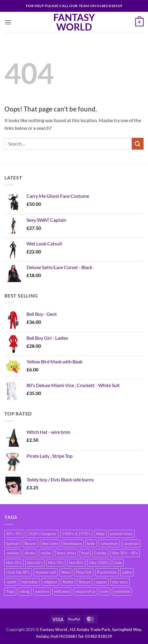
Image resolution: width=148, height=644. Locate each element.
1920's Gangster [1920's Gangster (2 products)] (42, 534)
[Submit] (138, 144)
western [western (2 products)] (42, 591)
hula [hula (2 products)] (118, 563)
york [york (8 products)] (105, 591)
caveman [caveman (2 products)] (131, 543)
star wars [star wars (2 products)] (120, 582)
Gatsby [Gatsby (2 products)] (100, 553)
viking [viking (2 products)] (25, 591)
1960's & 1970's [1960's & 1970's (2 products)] (76, 534)
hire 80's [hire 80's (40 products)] (76, 563)
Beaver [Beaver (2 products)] (31, 543)
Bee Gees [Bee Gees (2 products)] (50, 543)
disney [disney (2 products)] (30, 553)
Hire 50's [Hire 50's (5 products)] (14, 563)
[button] (8, 22)
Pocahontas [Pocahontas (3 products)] (107, 572)
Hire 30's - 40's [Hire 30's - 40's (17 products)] (125, 553)
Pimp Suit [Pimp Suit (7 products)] (84, 572)
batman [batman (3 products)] (13, 543)
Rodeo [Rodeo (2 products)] (68, 582)
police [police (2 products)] (127, 572)
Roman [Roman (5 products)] (85, 582)
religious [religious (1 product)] (50, 582)
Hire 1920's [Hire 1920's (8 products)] (99, 563)
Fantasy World (74, 22)
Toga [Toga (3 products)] (10, 591)
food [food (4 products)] (85, 553)
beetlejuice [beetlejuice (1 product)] (73, 543)
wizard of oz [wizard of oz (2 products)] (85, 591)
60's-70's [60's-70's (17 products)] (14, 534)
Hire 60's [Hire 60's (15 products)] (35, 563)
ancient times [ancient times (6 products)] (121, 534)
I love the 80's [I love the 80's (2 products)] (18, 572)
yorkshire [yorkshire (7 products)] (122, 591)
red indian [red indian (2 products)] (30, 582)
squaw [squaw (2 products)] (101, 582)
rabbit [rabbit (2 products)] (11, 582)
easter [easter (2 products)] (46, 553)
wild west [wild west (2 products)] (62, 591)
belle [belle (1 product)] (91, 543)
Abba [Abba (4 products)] (100, 534)
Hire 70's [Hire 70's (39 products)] (56, 563)
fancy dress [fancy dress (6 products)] (66, 553)
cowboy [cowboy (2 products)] (13, 553)
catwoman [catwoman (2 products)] (109, 543)
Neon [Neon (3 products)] (66, 572)
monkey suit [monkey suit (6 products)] (46, 572)
